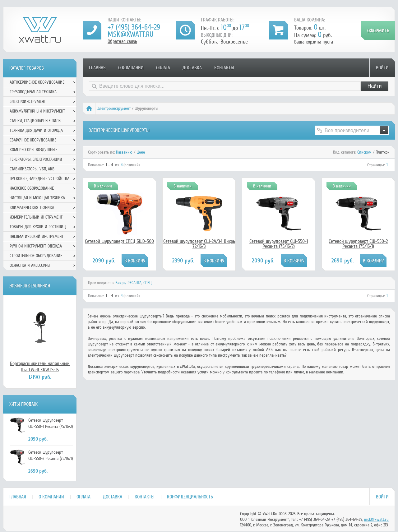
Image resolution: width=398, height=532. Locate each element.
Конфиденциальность (190, 497)
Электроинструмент (114, 108)
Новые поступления (30, 286)
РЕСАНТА (134, 283)
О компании (131, 68)
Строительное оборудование (36, 256)
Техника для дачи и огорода (36, 130)
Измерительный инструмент (36, 217)
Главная (97, 68)
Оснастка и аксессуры (30, 265)
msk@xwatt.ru (130, 34)
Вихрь (120, 283)
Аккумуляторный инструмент (37, 111)
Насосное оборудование (32, 188)
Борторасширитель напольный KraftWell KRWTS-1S (40, 367)
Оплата (163, 68)
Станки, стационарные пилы (36, 121)
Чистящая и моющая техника (37, 198)
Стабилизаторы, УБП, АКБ (32, 169)
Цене (141, 152)
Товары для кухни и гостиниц (38, 227)
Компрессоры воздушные (33, 150)
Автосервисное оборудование (37, 82)
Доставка (192, 68)
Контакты (224, 68)
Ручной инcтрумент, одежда (36, 246)
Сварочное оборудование (33, 140)
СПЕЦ (148, 283)
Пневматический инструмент (37, 236)
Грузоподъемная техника (33, 92)
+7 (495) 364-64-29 (134, 27)
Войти (382, 68)
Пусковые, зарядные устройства (39, 179)
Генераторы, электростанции (36, 159)
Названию (124, 152)
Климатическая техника (32, 208)
